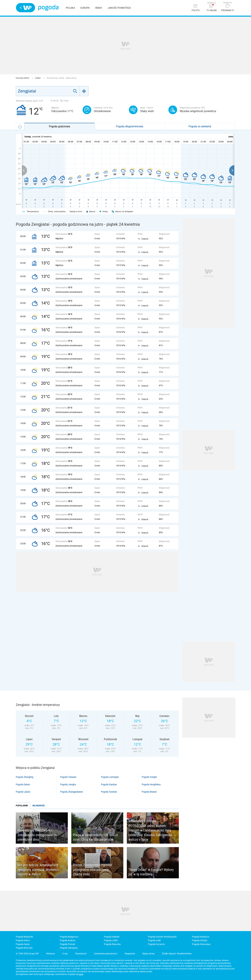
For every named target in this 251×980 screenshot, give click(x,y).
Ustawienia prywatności (106, 954)
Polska (70, 8)
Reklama (50, 954)
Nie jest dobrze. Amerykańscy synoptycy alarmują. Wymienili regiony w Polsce (38, 870)
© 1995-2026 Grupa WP (27, 954)
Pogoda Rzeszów (112, 944)
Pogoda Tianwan (68, 777)
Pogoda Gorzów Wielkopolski (162, 937)
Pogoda (48, 8)
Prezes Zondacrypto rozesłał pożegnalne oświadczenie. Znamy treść (93, 870)
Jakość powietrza (119, 8)
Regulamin (130, 954)
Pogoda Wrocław (24, 948)
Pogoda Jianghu (68, 784)
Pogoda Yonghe (149, 777)
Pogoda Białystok (24, 937)
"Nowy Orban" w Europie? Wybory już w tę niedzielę (151, 872)
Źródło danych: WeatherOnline (177, 954)
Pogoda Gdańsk (112, 937)
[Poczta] (196, 8)
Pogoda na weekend (200, 126)
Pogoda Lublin (111, 940)
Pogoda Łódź (154, 940)
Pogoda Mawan (149, 792)
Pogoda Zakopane (69, 948)
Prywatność (81, 954)
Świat (99, 8)
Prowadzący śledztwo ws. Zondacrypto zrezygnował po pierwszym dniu (37, 835)
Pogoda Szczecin (156, 944)
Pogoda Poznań (67, 944)
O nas (65, 954)
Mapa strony (148, 954)
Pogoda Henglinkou (151, 784)
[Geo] (84, 91)
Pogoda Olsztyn (200, 940)
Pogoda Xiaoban (109, 784)
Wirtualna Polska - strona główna (25, 8)
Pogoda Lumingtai (110, 777)
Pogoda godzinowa (59, 126)
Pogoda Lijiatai (23, 792)
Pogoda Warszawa (201, 944)
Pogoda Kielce (23, 940)
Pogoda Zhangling (25, 777)
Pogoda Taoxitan (109, 792)
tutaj (81, 974)
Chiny (38, 78)
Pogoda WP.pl (23, 78)
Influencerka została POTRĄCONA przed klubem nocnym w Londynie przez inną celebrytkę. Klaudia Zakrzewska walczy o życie (150, 830)
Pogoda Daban (23, 784)
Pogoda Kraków (68, 940)
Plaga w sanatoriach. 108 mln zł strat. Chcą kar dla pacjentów (95, 837)
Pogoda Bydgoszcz (69, 937)
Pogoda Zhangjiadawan (72, 792)
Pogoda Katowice (201, 937)
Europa (85, 8)
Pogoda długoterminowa (130, 126)
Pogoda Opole (23, 944)
